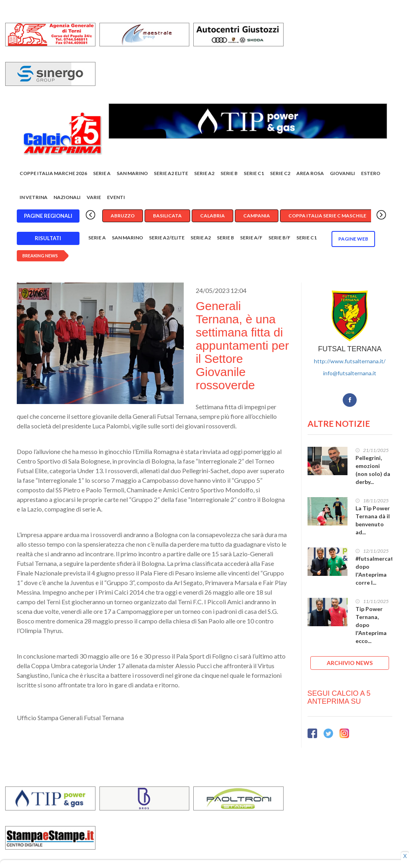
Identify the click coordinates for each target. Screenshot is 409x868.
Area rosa (310, 175)
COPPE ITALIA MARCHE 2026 (53, 175)
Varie (94, 199)
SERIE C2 (280, 175)
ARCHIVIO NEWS (350, 664)
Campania (257, 218)
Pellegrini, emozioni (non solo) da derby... (373, 471)
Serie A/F (251, 240)
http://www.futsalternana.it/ (350, 363)
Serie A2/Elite (167, 240)
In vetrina (34, 199)
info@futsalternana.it (350, 375)
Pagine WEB (353, 241)
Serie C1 (254, 175)
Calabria (212, 218)
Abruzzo (123, 218)
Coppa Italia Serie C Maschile (327, 218)
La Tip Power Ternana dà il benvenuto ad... (373, 522)
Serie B (229, 175)
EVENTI (116, 199)
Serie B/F (279, 240)
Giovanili (342, 175)
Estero (371, 175)
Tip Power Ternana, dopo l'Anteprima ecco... (371, 626)
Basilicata (167, 218)
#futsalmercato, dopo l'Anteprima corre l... (377, 572)
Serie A (102, 175)
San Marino (132, 175)
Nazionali (67, 199)
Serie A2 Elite (171, 175)
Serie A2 (204, 175)
